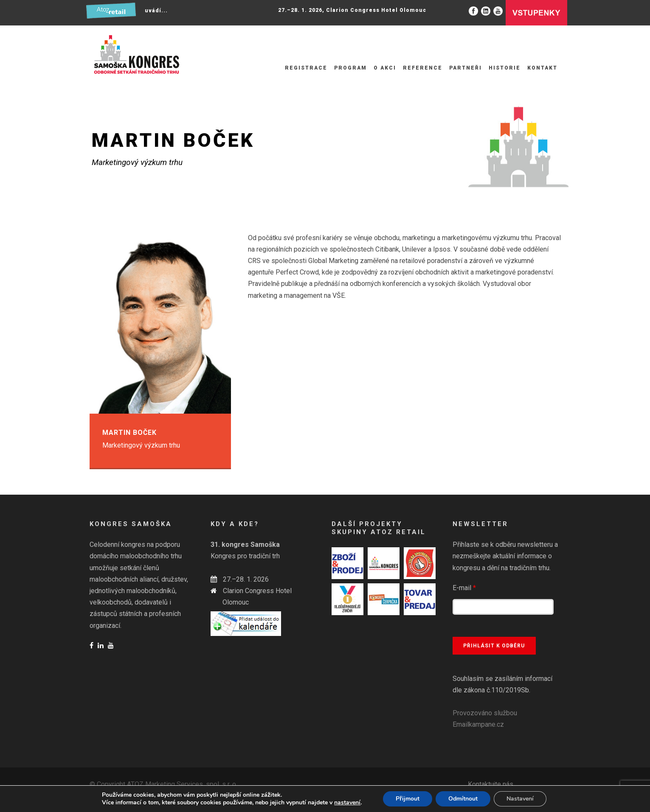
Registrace (306, 68)
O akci (385, 68)
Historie (505, 68)
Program (350, 68)
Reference (423, 68)
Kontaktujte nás (491, 784)
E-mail (464, 588)
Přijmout (407, 799)
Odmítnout (463, 799)
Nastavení (520, 799)
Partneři (466, 68)
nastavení (347, 803)
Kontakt (542, 68)
